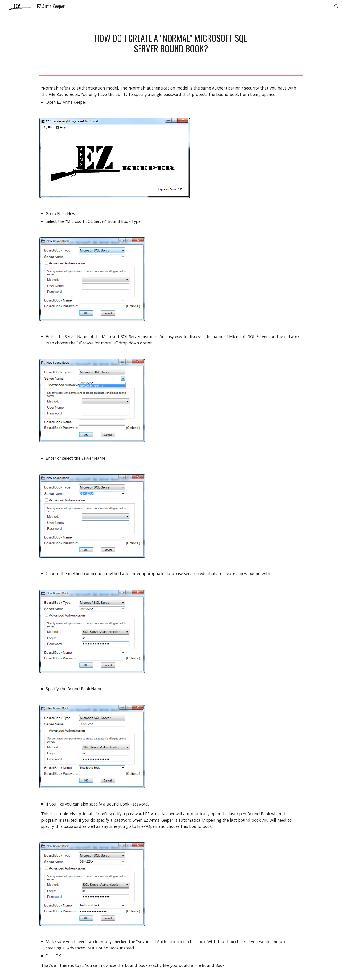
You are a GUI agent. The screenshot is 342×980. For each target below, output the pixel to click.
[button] (337, 6)
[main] (171, 43)
